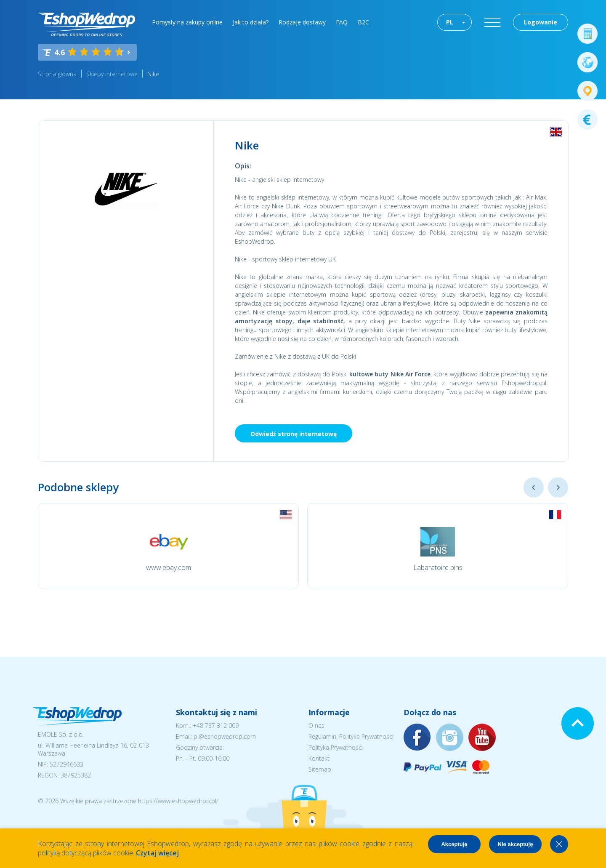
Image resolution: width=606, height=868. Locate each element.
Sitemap (320, 769)
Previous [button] (534, 487)
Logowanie (541, 22)
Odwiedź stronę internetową (294, 434)
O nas (316, 726)
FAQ (342, 22)
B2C (363, 22)
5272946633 (66, 764)
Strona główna (57, 74)
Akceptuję (454, 844)
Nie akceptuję (516, 844)
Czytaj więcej (157, 853)
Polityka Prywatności (336, 747)
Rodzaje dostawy (302, 22)
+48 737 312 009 (216, 726)
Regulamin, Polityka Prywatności (351, 736)
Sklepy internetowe (112, 74)
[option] (168, 546)
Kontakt (319, 758)
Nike (153, 74)
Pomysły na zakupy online (187, 22)
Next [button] (558, 487)
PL (450, 22)
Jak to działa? (251, 22)
